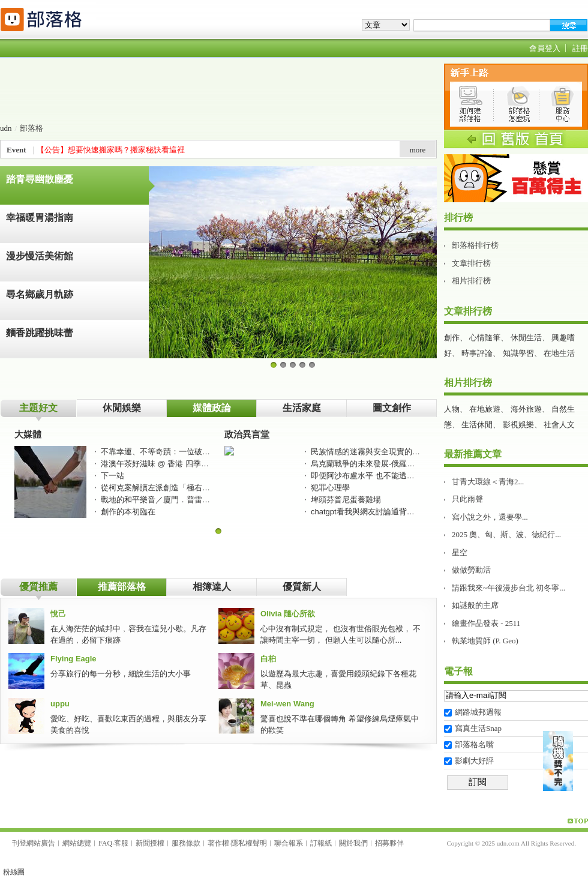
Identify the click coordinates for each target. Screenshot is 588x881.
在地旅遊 (485, 409)
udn (6, 128)
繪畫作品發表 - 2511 (486, 623)
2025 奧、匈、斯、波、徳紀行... (506, 534)
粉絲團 (14, 872)
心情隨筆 (485, 338)
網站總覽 (77, 843)
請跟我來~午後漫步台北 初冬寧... (508, 588)
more (418, 150)
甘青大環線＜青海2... (488, 482)
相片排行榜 (471, 281)
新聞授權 (150, 843)
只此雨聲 (467, 499)
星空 (460, 552)
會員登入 (545, 48)
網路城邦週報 (478, 712)
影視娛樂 (518, 425)
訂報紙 (321, 843)
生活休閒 (477, 425)
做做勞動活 (471, 570)
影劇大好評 (474, 761)
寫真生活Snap (478, 728)
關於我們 (353, 843)
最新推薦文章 (473, 454)
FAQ (105, 843)
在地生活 (559, 353)
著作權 (218, 843)
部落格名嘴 (474, 744)
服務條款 (186, 843)
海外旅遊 (526, 409)
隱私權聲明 (249, 843)
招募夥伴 (389, 843)
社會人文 (559, 425)
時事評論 (477, 353)
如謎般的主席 (475, 605)
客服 (121, 843)
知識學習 (518, 353)
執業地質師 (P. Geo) (485, 641)
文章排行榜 (471, 263)
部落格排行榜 (475, 245)
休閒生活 (526, 338)
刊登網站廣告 (34, 843)
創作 (452, 338)
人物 (452, 409)
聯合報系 (289, 843)
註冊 (580, 48)
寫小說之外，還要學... (490, 517)
